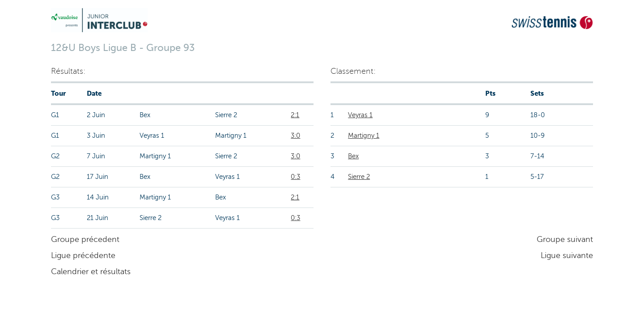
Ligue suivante (567, 255)
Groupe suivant (565, 239)
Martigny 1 (364, 136)
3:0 (295, 136)
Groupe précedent (85, 239)
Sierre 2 (359, 177)
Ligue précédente (83, 255)
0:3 (295, 177)
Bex (353, 156)
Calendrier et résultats (91, 271)
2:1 (295, 115)
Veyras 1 (360, 115)
